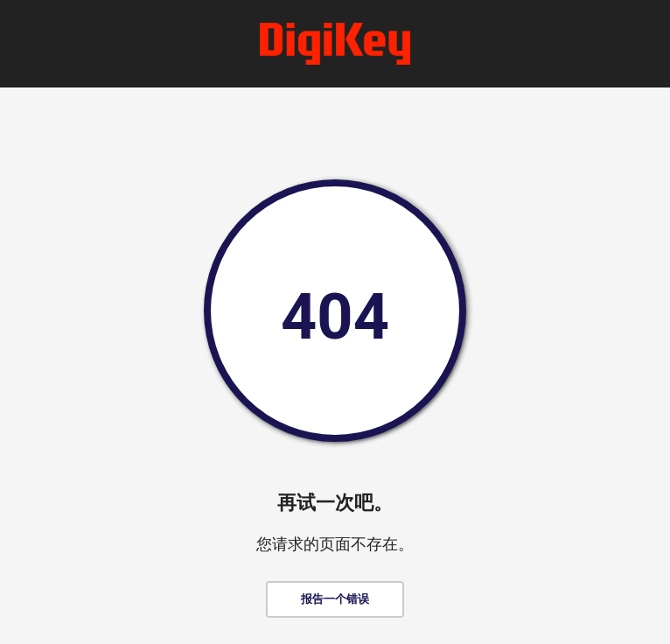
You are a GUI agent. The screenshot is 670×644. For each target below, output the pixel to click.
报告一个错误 (335, 599)
